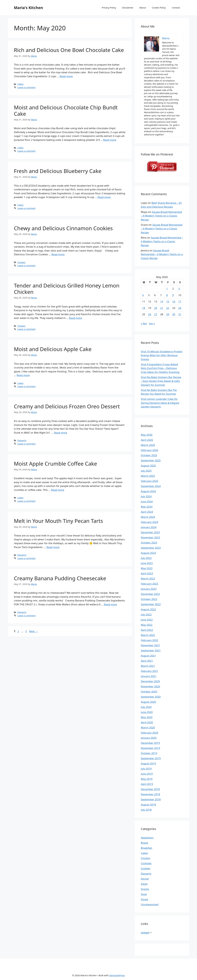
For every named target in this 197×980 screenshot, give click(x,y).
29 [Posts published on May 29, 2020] (168, 314)
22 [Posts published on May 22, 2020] (168, 308)
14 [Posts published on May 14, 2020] (162, 301)
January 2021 (149, 676)
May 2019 (147, 779)
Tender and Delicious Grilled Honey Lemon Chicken (67, 289)
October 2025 (149, 455)
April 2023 (147, 573)
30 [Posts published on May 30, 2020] (174, 314)
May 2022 (147, 625)
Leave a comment (26, 87)
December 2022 (150, 594)
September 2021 (151, 650)
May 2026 (147, 435)
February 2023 (149, 584)
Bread (144, 843)
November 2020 (150, 686)
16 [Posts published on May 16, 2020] (174, 301)
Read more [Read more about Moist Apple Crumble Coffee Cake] (58, 490)
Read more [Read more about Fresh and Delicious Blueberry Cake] (104, 197)
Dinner (145, 879)
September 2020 (151, 697)
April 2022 (147, 630)
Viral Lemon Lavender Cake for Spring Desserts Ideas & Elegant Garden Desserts (160, 403)
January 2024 (149, 527)
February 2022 (149, 640)
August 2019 (148, 763)
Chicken (21, 326)
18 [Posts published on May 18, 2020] (144, 308)
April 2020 (147, 722)
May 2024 (147, 507)
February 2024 (149, 522)
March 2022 (148, 635)
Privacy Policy (109, 8)
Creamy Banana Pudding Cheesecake (60, 578)
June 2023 (147, 563)
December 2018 (150, 789)
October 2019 (149, 753)
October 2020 (149, 692)
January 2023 (149, 589)
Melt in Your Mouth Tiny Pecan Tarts (58, 521)
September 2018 (151, 799)
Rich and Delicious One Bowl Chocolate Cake (69, 50)
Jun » (152, 323)
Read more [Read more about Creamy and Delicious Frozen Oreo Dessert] (61, 433)
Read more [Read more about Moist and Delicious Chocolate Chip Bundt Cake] (110, 140)
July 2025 (146, 471)
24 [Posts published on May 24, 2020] (180, 308)
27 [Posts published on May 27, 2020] (156, 314)
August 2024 (148, 491)
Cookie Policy (159, 8)
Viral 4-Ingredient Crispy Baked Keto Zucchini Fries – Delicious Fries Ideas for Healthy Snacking (160, 368)
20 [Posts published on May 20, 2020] (156, 308)
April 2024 (147, 512)
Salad (144, 884)
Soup (144, 894)
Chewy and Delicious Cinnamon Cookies (63, 228)
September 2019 (151, 758)
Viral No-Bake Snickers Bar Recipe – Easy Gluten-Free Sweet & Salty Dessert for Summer (161, 381)
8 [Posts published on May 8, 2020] (167, 295)
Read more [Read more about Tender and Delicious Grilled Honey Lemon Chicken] (75, 318)
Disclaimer (128, 8)
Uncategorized (150, 904)
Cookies (21, 262)
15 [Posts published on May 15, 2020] (168, 301)
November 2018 (150, 794)
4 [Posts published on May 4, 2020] (143, 295)
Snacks (145, 889)
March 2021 (148, 666)
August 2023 (148, 553)
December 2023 (150, 532)
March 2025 (148, 476)
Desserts (22, 440)
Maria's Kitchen (28, 8)
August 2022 (148, 609)
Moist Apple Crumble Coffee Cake (55, 464)
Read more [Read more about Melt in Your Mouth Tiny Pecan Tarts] (53, 547)
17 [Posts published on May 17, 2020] (180, 301)
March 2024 (148, 517)
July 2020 (146, 707)
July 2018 (146, 810)
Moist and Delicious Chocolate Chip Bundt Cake (66, 111)
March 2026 (148, 445)
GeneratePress (117, 975)
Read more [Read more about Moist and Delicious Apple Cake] (23, 375)
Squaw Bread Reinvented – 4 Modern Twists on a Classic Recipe (161, 216)
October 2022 (149, 599)
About (143, 8)
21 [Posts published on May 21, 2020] (162, 308)
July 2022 (146, 614)
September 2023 (151, 548)
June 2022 (147, 620)
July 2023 (146, 558)
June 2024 (147, 501)
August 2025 (148, 466)
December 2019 (150, 743)
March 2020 (148, 727)
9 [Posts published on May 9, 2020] (173, 295)
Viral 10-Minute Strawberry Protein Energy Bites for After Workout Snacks (162, 355)
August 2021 (148, 656)
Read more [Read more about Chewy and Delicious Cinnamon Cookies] (58, 254)
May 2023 (147, 568)
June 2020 (147, 712)
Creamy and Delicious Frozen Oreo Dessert (67, 406)
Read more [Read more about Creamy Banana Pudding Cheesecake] (111, 604)
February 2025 (149, 481)
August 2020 (148, 702)
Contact (176, 8)
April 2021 (147, 661)
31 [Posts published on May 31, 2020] (180, 314)
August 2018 (148, 805)
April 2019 (147, 784)
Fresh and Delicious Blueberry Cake (58, 171)
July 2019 (146, 769)
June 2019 (147, 774)
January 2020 (149, 738)
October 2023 (149, 543)
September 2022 (151, 604)
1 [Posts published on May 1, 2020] (167, 289)
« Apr (144, 323)
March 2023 (148, 579)
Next (33, 631)
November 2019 (150, 748)
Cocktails (146, 863)
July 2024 (146, 496)
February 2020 (149, 733)
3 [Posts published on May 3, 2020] (179, 289)
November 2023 (150, 537)
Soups (145, 899)
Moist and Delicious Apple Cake (53, 349)
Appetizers (147, 838)
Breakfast (147, 848)
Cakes (20, 84)
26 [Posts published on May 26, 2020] (150, 314)
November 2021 (150, 645)
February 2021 (149, 671)
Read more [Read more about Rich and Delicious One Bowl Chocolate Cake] (66, 76)
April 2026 (147, 440)
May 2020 (147, 717)
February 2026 (149, 450)
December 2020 (150, 681)
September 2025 (151, 460)
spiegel (145, 932)
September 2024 (151, 486)
